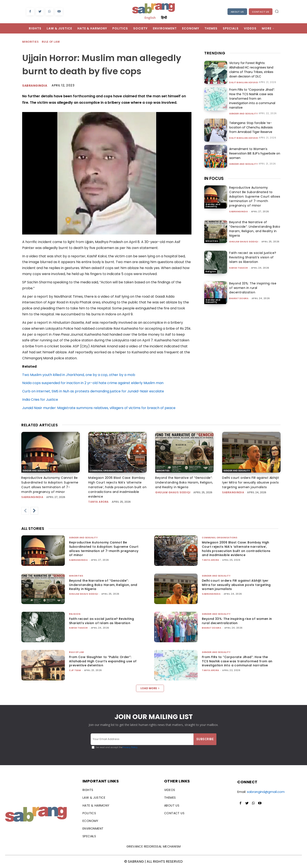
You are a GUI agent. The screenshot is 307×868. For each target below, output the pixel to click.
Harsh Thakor (238, 268)
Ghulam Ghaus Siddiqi (244, 242)
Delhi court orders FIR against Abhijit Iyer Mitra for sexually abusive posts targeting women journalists (251, 482)
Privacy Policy (130, 747)
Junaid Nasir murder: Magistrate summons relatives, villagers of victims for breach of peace (99, 408)
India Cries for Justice (40, 400)
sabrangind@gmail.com (266, 792)
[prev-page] (25, 511)
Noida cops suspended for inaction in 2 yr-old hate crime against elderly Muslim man (93, 383)
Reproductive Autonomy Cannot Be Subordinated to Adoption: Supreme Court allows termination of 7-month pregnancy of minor (255, 197)
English (150, 17)
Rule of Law (51, 42)
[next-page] (34, 511)
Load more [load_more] (150, 688)
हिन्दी (164, 17)
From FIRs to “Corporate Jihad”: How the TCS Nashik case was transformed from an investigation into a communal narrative (252, 99)
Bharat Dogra (239, 298)
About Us (237, 12)
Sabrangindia (35, 86)
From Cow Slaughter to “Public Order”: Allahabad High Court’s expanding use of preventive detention (103, 661)
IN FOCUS (214, 178)
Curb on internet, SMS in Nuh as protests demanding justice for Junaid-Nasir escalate (93, 391)
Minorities (31, 42)
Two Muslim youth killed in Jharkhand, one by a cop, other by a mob (79, 375)
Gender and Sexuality (243, 114)
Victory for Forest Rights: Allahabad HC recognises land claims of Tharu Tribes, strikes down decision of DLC (251, 70)
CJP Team (75, 670)
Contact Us (261, 12)
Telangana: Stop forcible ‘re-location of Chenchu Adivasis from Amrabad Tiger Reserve (251, 127)
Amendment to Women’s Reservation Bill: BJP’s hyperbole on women (255, 153)
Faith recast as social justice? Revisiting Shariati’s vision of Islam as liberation (253, 257)
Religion (211, 272)
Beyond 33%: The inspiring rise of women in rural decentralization (253, 288)
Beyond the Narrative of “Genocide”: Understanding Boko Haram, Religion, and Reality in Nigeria (255, 229)
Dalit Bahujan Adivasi (244, 83)
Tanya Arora (98, 502)
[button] (277, 11)
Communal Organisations (106, 471)
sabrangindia (238, 212)
